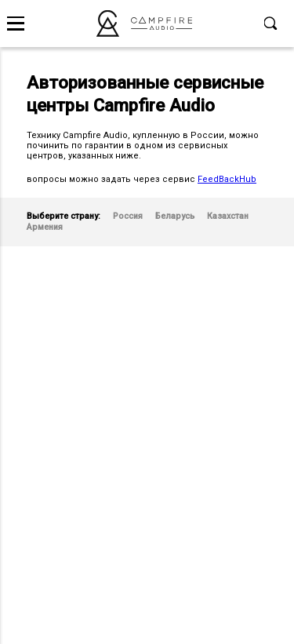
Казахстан (228, 216)
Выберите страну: (64, 216)
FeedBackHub (227, 179)
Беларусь (175, 216)
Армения (45, 227)
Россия (128, 216)
